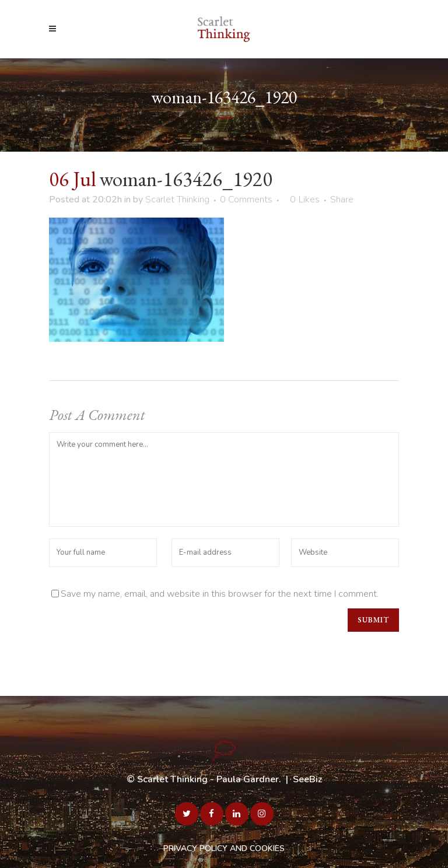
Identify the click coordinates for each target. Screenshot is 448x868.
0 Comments (246, 199)
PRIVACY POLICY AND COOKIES (224, 848)
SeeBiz (307, 779)
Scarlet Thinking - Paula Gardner (208, 779)
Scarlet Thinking (177, 199)
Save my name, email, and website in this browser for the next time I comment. (220, 594)
